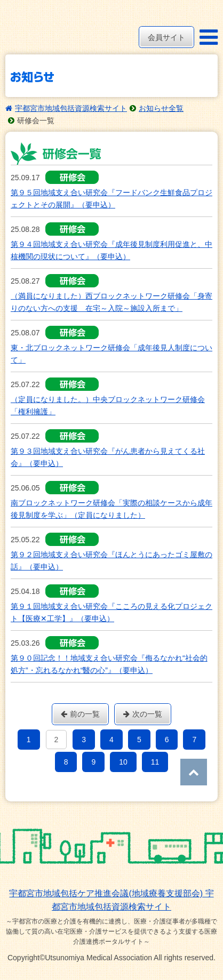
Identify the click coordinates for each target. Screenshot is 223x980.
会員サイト (166, 37)
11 (155, 762)
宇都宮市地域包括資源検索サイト (71, 108)
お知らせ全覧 (161, 108)
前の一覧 (80, 714)
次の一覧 (143, 714)
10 (123, 762)
